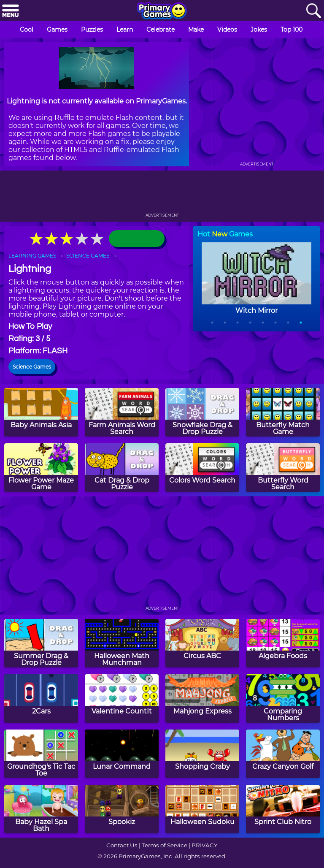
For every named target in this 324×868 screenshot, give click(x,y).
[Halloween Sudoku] (202, 809)
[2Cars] (41, 698)
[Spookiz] (122, 809)
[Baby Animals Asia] (41, 412)
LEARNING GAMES (32, 256)
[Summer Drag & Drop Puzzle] (41, 643)
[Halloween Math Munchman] (122, 643)
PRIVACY (204, 845)
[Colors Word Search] (202, 468)
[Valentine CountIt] (122, 698)
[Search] (313, 11)
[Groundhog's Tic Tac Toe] (41, 754)
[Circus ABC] (202, 643)
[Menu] (11, 11)
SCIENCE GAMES (88, 256)
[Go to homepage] (162, 11)
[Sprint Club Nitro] (283, 809)
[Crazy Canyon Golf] (283, 754)
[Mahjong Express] (202, 698)
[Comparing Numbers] (283, 698)
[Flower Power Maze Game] (41, 468)
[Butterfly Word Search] (283, 468)
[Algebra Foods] (283, 643)
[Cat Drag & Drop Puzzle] (122, 468)
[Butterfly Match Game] (283, 412)
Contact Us (122, 845)
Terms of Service (165, 845)
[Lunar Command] (122, 754)
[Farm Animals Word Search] (122, 412)
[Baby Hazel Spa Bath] (41, 809)
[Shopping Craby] (202, 754)
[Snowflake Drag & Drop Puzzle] (202, 412)
